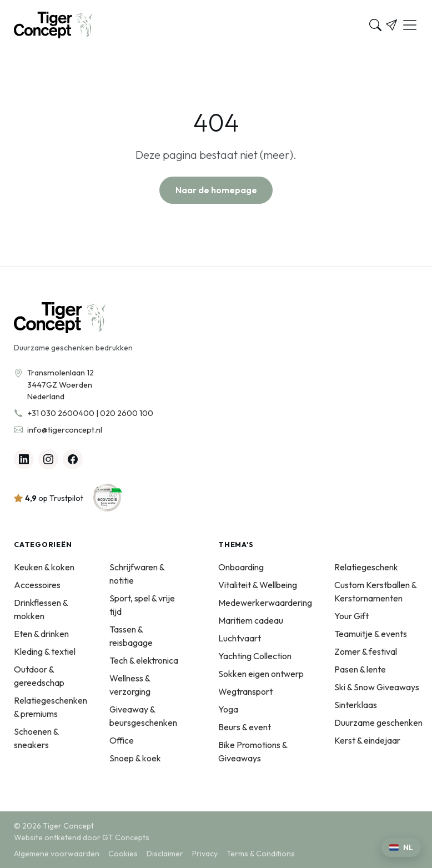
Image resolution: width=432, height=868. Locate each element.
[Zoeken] (375, 25)
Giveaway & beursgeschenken (143, 716)
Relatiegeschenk (366, 567)
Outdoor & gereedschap (39, 676)
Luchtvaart (240, 638)
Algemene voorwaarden (57, 854)
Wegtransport (245, 691)
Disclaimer (165, 854)
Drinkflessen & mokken (41, 609)
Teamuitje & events (371, 634)
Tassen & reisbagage (131, 636)
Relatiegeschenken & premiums (51, 707)
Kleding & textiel (45, 651)
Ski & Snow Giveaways (377, 687)
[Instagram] (48, 459)
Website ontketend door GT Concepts (82, 837)
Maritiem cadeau (251, 620)
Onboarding (241, 567)
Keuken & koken (44, 567)
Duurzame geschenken (378, 723)
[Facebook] (73, 459)
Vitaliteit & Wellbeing (258, 585)
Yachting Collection (255, 656)
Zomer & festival (366, 651)
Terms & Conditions (261, 854)
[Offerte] (391, 25)
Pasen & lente (360, 669)
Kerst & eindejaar (367, 740)
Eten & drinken (41, 634)
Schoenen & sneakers (36, 738)
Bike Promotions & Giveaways (253, 751)
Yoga (228, 709)
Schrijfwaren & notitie (137, 574)
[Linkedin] (24, 459)
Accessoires (37, 585)
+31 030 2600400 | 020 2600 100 (90, 413)
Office (122, 740)
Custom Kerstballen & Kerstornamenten (375, 591)
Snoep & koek (135, 758)
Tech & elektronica (144, 660)
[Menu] (410, 25)
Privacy (205, 854)
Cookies (123, 854)
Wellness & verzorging (130, 685)
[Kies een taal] (401, 847)
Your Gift (351, 616)
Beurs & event (245, 727)
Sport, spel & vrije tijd (142, 605)
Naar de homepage (216, 190)
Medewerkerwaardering (265, 603)
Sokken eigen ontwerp (261, 674)
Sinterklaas (356, 705)
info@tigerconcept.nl (65, 430)
